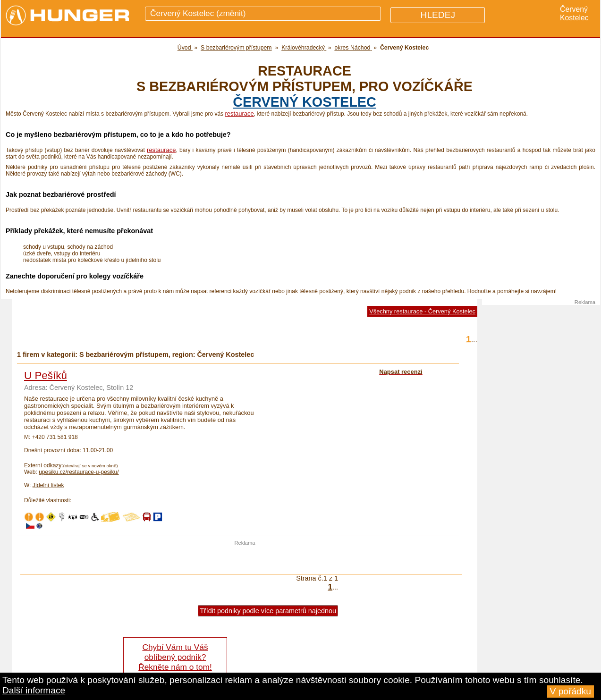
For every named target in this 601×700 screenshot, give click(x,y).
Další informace (34, 690)
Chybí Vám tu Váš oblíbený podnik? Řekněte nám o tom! (175, 657)
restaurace (239, 114)
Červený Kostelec (305, 102)
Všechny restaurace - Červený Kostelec (422, 311)
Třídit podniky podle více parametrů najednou (268, 611)
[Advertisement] (245, 560)
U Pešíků (46, 375)
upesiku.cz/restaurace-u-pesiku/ (79, 472)
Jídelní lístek (48, 485)
